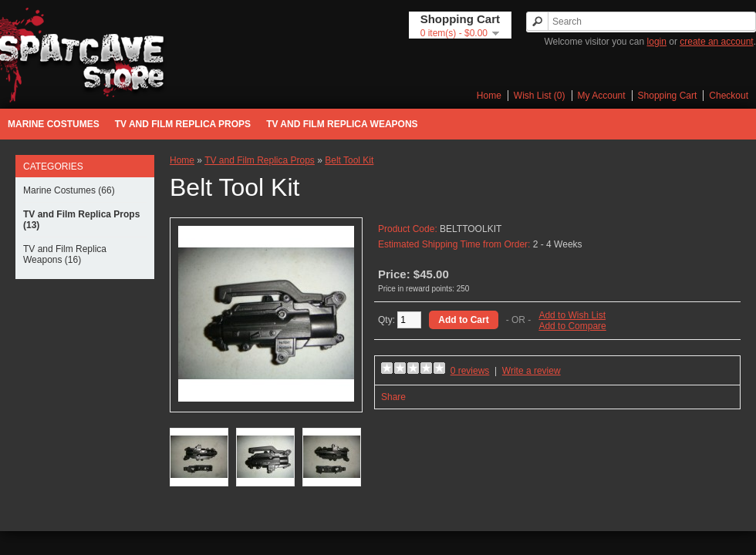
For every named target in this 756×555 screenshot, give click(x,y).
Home (489, 96)
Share (393, 397)
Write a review (532, 371)
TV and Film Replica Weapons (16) (65, 254)
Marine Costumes (54, 124)
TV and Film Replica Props (183, 124)
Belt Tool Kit (349, 160)
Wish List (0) (540, 96)
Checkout (729, 96)
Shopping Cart (668, 96)
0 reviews (470, 371)
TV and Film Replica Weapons (342, 124)
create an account (716, 42)
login (657, 42)
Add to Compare (572, 326)
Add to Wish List (572, 315)
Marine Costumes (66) (69, 190)
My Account (602, 96)
